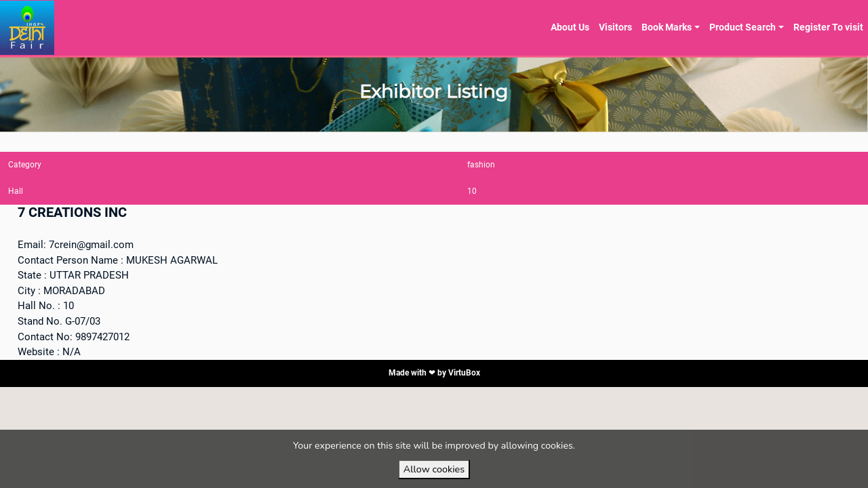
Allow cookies (434, 469)
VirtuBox (464, 373)
